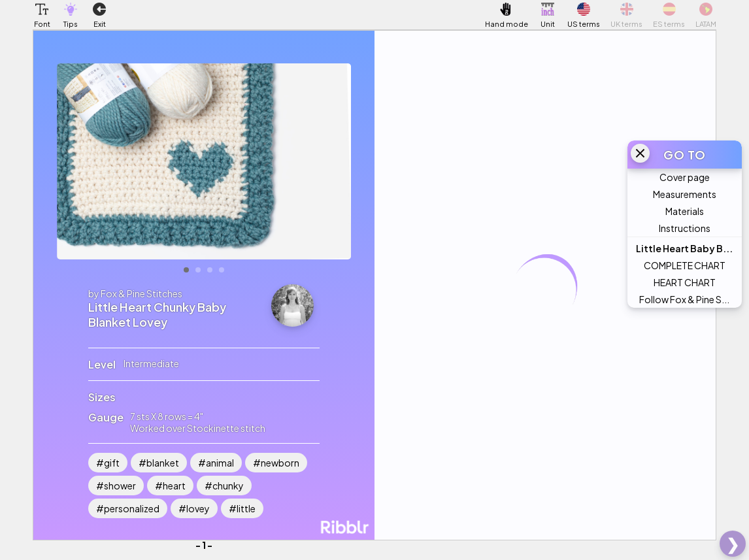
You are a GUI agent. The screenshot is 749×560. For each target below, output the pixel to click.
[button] (42, 9)
